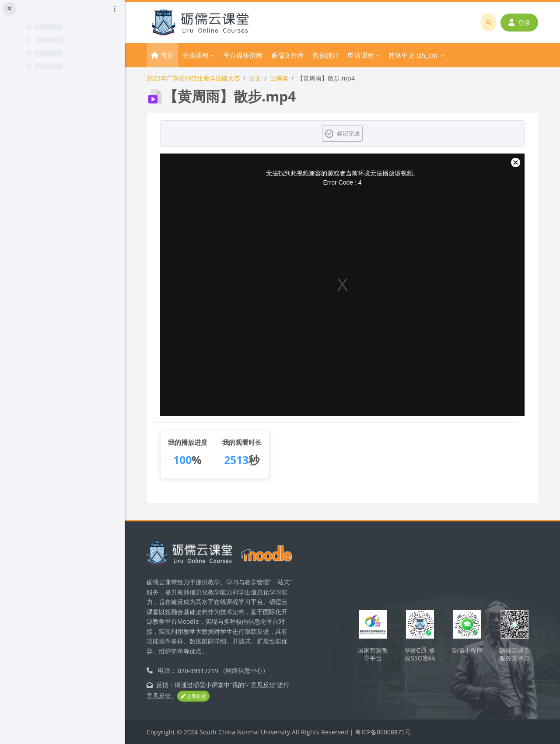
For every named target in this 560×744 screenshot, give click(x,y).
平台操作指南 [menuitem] (243, 55)
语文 (255, 78)
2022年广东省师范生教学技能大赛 (193, 78)
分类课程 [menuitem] (196, 55)
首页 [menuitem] (167, 55)
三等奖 (279, 78)
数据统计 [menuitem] (326, 55)
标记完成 (348, 133)
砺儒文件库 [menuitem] (288, 55)
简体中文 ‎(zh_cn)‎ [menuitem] (413, 55)
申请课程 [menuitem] (361, 55)
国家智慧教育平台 (373, 654)
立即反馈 (193, 696)
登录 (519, 23)
